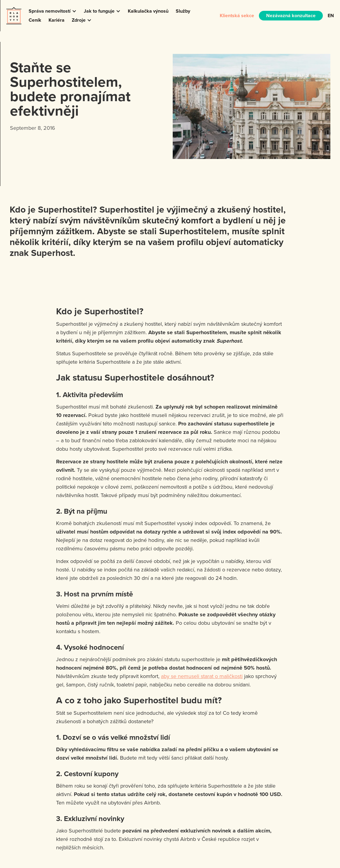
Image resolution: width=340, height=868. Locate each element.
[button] (53, 11)
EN (331, 16)
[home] (14, 16)
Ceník (35, 20)
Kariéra (57, 20)
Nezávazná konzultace (291, 16)
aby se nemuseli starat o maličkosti (202, 676)
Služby (183, 11)
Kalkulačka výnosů (148, 11)
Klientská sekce (237, 16)
